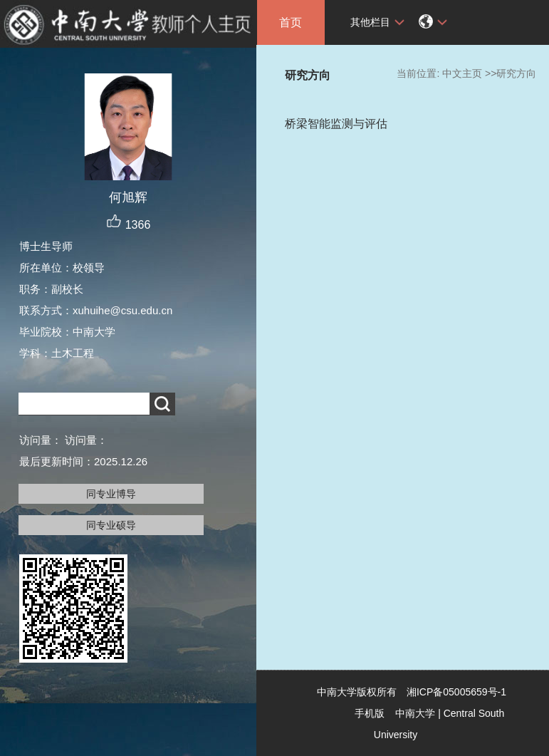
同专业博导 (111, 494)
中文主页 (462, 73)
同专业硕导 (111, 525)
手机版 (370, 713)
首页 (291, 22)
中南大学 (415, 713)
